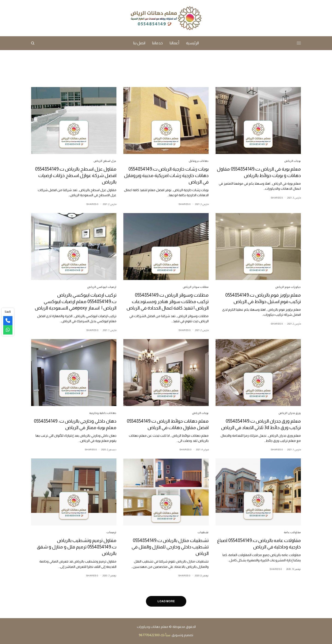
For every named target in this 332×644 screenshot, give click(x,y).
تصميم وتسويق (182, 635)
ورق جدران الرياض (290, 413)
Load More (166, 601)
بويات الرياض (293, 161)
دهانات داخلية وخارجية (103, 413)
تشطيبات (203, 532)
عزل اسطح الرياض (105, 161)
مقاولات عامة (292, 532)
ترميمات (111, 532)
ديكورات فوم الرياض (288, 287)
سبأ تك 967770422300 (155, 635)
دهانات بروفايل (199, 161)
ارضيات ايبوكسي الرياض (102, 287)
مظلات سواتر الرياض (196, 287)
